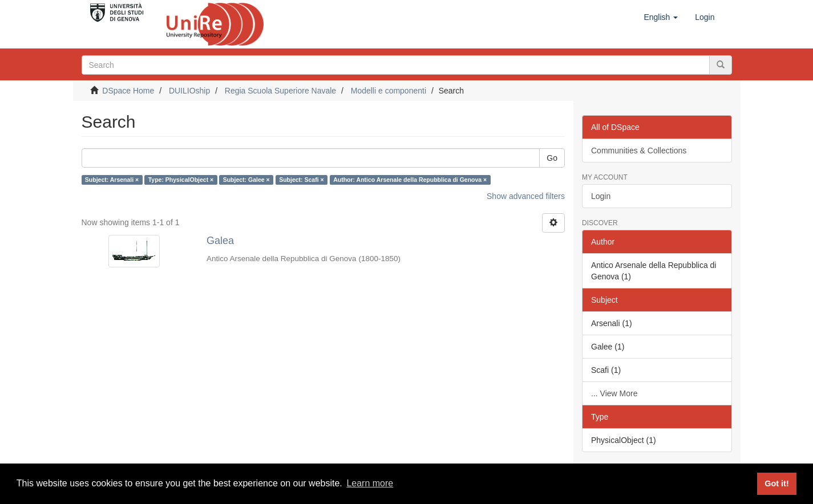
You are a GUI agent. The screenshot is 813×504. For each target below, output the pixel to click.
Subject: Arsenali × (112, 180)
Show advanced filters (526, 196)
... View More (614, 393)
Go (552, 158)
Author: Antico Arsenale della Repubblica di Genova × (410, 180)
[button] (661, 17)
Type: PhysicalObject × (181, 180)
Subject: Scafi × (301, 180)
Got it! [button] (776, 483)
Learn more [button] (370, 483)
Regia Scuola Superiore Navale (280, 91)
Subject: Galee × (246, 180)
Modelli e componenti (389, 91)
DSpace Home (128, 91)
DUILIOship (189, 91)
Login (601, 196)
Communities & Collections (639, 151)
